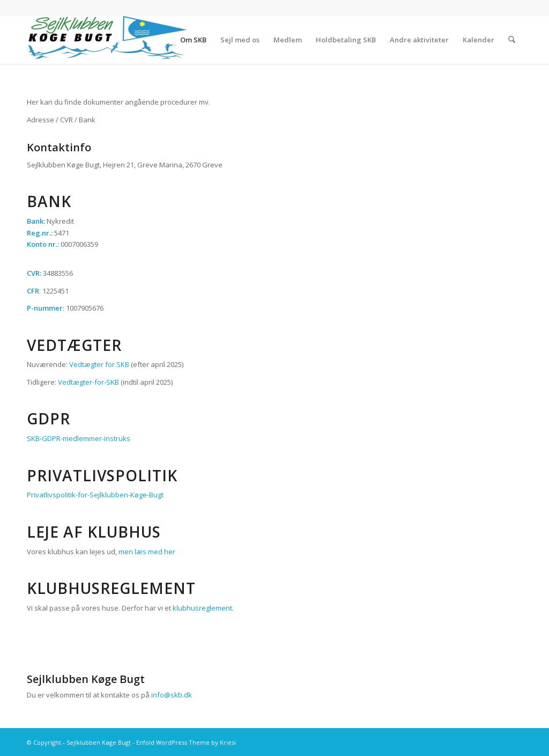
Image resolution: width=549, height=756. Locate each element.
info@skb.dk (172, 695)
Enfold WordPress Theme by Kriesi (186, 742)
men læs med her (147, 552)
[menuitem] (193, 40)
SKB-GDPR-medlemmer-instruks (79, 438)
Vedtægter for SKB (99, 364)
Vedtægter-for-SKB (88, 382)
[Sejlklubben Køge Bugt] (107, 40)
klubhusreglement (202, 608)
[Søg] (512, 40)
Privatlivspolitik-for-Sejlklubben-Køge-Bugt (95, 495)
